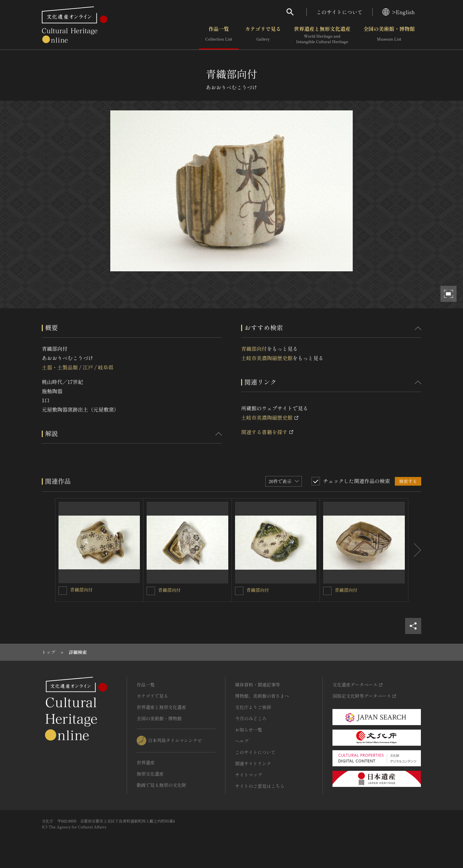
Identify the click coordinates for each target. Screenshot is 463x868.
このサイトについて (340, 12)
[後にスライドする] (415, 550)
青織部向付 (254, 349)
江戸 (88, 367)
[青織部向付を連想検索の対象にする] (63, 591)
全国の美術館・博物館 (389, 35)
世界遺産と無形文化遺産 (322, 35)
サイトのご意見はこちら (260, 786)
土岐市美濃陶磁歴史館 (267, 358)
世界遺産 (146, 762)
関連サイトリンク (253, 763)
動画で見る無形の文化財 (161, 785)
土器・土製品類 (60, 367)
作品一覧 (219, 35)
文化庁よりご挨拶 (253, 707)
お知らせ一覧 (249, 730)
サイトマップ (249, 775)
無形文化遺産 (150, 774)
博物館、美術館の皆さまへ (262, 696)
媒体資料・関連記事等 (258, 685)
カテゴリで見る (263, 35)
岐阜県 (106, 367)
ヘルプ (242, 741)
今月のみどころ (251, 718)
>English (399, 12)
